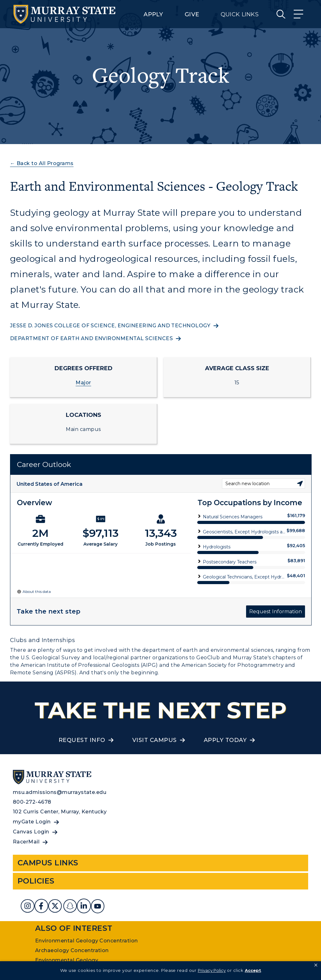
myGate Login (32, 822)
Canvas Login (31, 832)
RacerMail (26, 842)
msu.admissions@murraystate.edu (60, 792)
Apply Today (225, 740)
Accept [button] (253, 970)
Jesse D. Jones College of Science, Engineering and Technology (110, 326)
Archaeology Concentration (72, 950)
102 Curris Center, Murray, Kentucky (60, 812)
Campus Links (48, 863)
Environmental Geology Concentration (87, 941)
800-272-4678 (32, 802)
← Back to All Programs (42, 163)
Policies (36, 881)
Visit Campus (155, 740)
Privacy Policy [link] (212, 970)
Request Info (82, 740)
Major (83, 383)
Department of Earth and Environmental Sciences (91, 338)
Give (192, 14)
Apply (153, 14)
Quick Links (240, 14)
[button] (316, 965)
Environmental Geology (67, 960)
